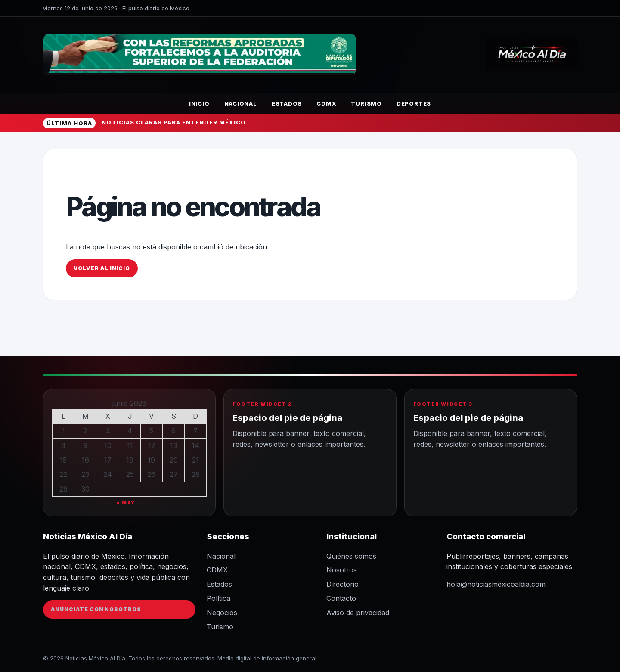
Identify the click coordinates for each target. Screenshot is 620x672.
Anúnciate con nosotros (96, 609)
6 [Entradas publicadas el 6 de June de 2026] (174, 431)
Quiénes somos (351, 556)
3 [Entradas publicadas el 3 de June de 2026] (108, 431)
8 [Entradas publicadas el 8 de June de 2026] (63, 445)
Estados (287, 103)
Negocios (222, 613)
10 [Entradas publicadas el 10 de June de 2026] (108, 445)
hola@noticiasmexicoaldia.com (496, 584)
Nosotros (342, 570)
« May (126, 503)
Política (219, 598)
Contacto (341, 598)
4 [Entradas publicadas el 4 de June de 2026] (130, 431)
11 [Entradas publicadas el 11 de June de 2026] (130, 445)
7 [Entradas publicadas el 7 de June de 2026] (195, 431)
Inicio (199, 103)
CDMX (326, 103)
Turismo (366, 103)
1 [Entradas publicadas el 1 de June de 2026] (64, 431)
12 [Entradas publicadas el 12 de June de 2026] (152, 445)
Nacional (241, 103)
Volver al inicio (102, 268)
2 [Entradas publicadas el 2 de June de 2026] (85, 431)
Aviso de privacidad (358, 613)
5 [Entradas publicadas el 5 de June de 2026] (151, 431)
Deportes (414, 103)
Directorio (343, 584)
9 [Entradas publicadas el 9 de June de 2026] (85, 445)
